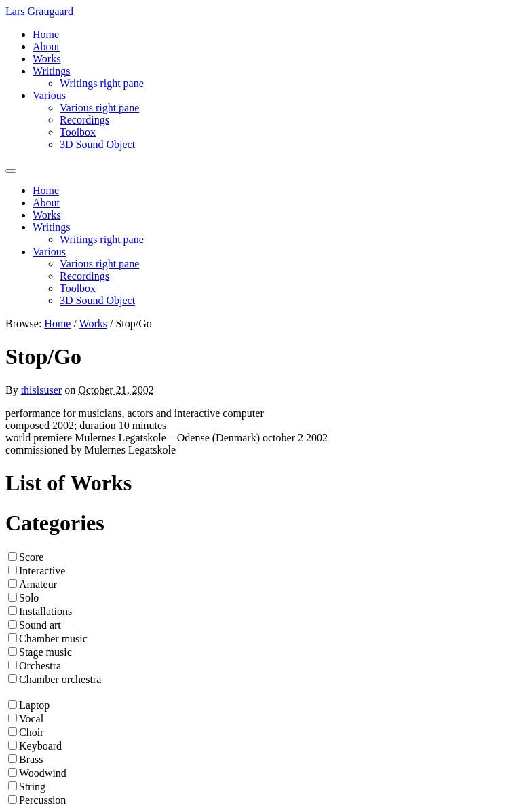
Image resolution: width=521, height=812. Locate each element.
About (46, 47)
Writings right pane (102, 83)
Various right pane (99, 108)
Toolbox (78, 132)
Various (49, 95)
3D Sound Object (97, 144)
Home (46, 34)
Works (46, 59)
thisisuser (41, 390)
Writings (51, 71)
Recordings (84, 120)
